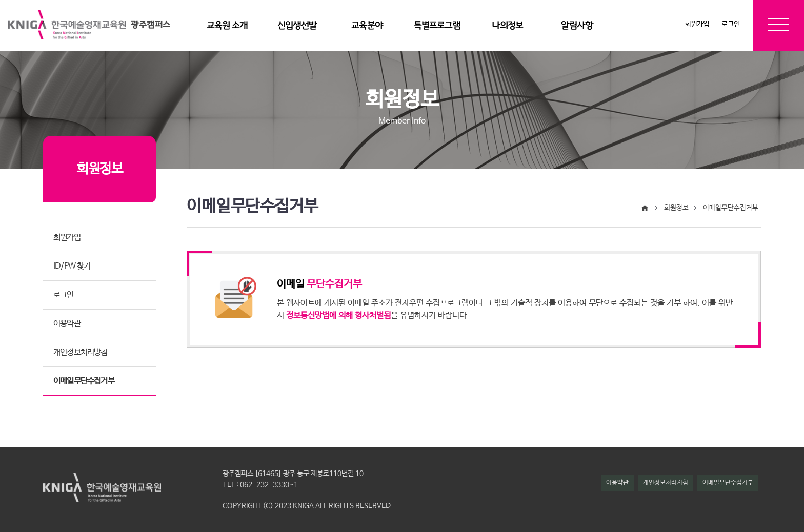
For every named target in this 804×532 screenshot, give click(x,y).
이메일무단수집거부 (728, 483)
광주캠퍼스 (150, 25)
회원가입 (697, 24)
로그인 (731, 24)
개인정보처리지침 (666, 483)
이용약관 (617, 483)
